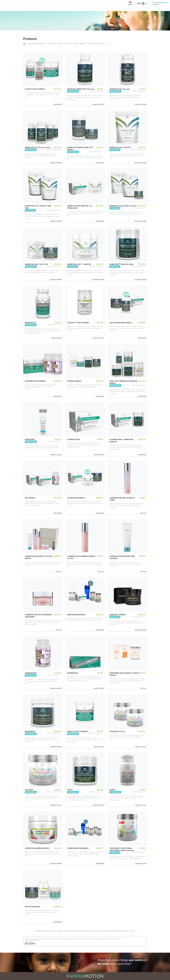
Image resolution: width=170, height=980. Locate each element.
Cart (141, 4)
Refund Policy (29, 942)
